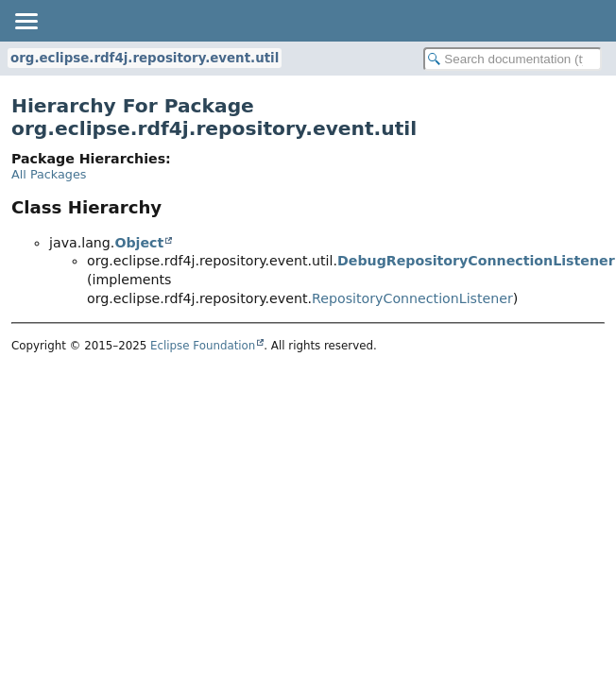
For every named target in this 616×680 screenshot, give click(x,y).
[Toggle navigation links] (26, 21)
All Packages (49, 174)
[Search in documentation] (513, 59)
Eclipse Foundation (203, 346)
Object (139, 243)
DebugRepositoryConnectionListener (476, 261)
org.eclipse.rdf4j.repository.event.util (145, 58)
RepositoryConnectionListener (412, 298)
